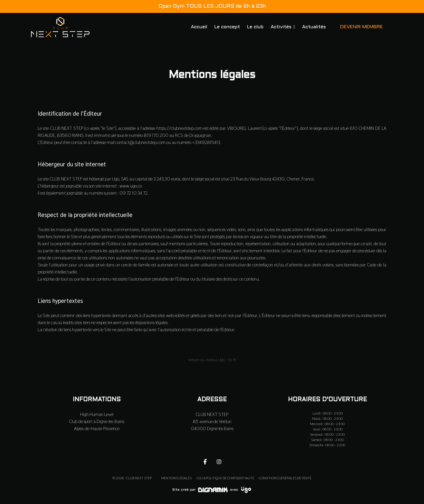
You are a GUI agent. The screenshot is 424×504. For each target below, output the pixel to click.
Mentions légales (176, 478)
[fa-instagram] (219, 462)
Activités (281, 27)
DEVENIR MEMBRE (361, 27)
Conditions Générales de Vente (285, 478)
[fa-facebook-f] (205, 462)
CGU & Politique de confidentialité (225, 478)
